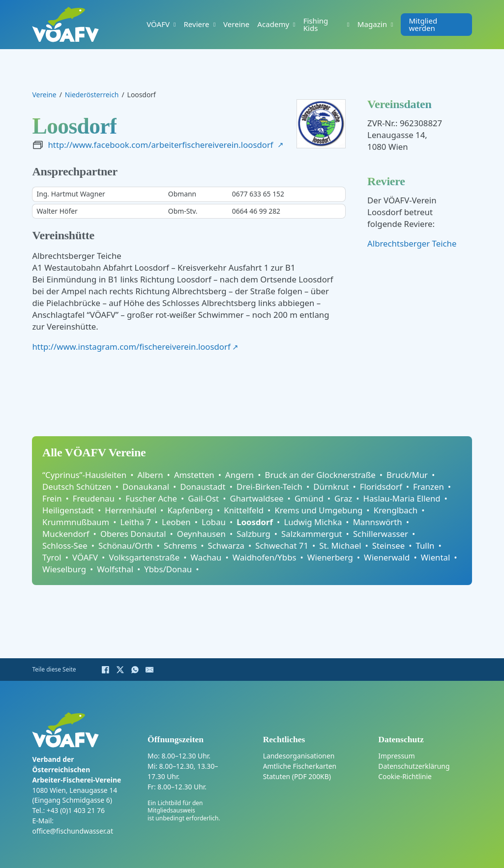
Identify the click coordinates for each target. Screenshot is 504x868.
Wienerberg (330, 557)
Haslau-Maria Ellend (402, 498)
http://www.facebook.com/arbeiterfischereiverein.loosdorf (160, 145)
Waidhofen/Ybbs (265, 557)
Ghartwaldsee (256, 498)
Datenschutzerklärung (414, 766)
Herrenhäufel (131, 510)
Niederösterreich (92, 95)
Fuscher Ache (151, 498)
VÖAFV (158, 24)
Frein (52, 498)
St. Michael (340, 546)
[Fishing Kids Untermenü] (348, 25)
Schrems (180, 546)
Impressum (396, 756)
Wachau (206, 557)
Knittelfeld (244, 510)
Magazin (372, 24)
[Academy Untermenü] (294, 25)
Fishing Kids (316, 25)
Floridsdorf (381, 487)
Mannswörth (378, 522)
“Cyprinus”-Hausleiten (84, 475)
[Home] (65, 24)
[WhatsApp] (135, 670)
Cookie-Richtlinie (405, 776)
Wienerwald (387, 557)
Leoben (176, 522)
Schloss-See (65, 546)
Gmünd (309, 498)
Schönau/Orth (126, 546)
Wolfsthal (115, 569)
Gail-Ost (203, 498)
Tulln (425, 546)
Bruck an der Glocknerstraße (320, 475)
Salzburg (253, 534)
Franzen (429, 487)
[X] (120, 670)
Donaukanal (146, 487)
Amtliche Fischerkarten (300, 766)
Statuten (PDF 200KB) (297, 776)
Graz (343, 498)
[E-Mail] (149, 670)
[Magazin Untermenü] (392, 25)
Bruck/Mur (407, 475)
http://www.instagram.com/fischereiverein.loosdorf (131, 347)
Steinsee (388, 546)
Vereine (236, 24)
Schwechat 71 (282, 546)
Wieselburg (64, 569)
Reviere (196, 24)
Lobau (214, 522)
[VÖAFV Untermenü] (175, 25)
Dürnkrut (331, 487)
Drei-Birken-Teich (269, 487)
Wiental (436, 557)
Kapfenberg (190, 510)
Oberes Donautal (133, 534)
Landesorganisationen (299, 756)
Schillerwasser (381, 534)
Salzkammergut (311, 534)
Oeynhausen (201, 534)
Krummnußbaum (76, 522)
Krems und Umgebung (318, 510)
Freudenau (94, 498)
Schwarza (226, 546)
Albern (150, 475)
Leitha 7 (135, 522)
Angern (239, 475)
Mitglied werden (423, 25)
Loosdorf (255, 522)
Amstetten (194, 475)
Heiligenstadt (68, 510)
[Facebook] (105, 670)
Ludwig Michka (313, 522)
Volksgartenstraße (144, 557)
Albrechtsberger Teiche (412, 243)
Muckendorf (66, 534)
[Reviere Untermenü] (214, 25)
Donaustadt (203, 487)
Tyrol (52, 557)
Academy (273, 24)
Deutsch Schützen (77, 487)
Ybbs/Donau (168, 569)
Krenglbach (396, 510)
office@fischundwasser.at (72, 831)
